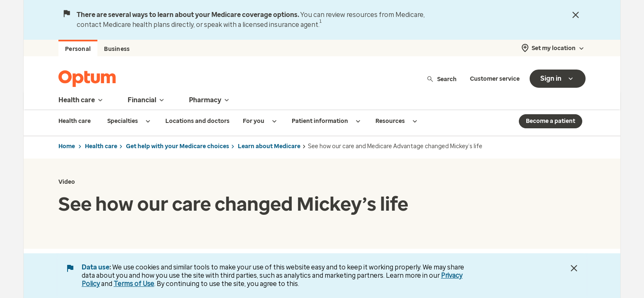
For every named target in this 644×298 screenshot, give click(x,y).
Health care (101, 146)
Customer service (495, 79)
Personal (78, 49)
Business (117, 49)
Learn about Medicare (269, 146)
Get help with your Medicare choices (178, 146)
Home (67, 146)
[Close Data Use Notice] (574, 268)
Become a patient (551, 121)
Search (442, 79)
